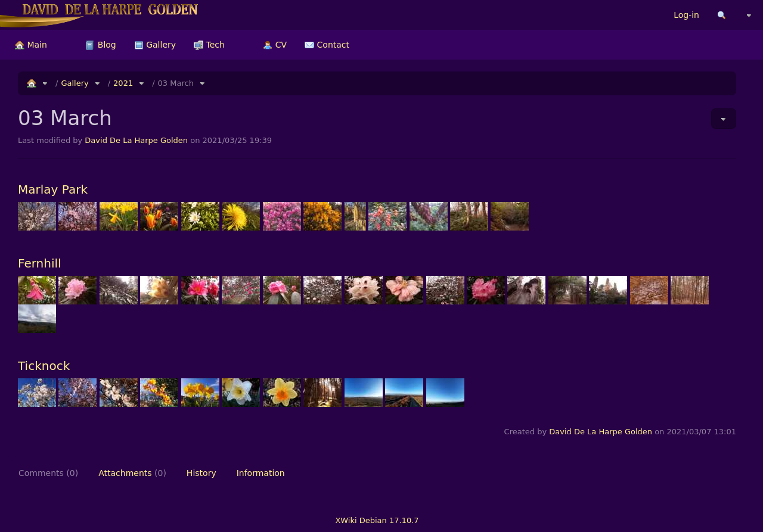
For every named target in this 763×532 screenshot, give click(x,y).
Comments (48, 473)
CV (275, 45)
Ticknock (44, 366)
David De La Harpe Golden (136, 140)
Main (31, 45)
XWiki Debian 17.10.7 (377, 520)
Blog (100, 45)
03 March (176, 83)
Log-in (686, 15)
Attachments (132, 473)
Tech (209, 45)
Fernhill (40, 263)
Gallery (155, 45)
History (201, 473)
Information (261, 473)
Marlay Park (53, 189)
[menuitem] (31, 45)
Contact (327, 45)
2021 (123, 83)
